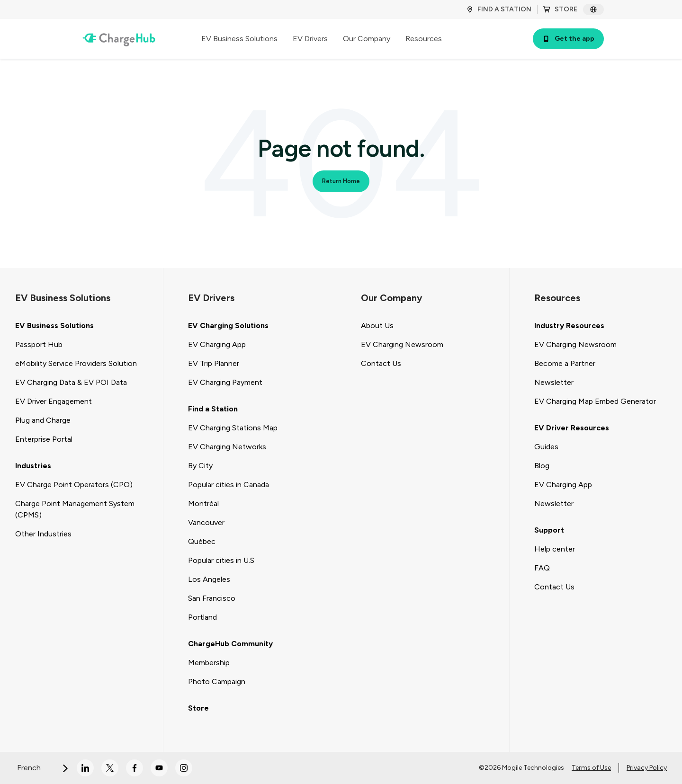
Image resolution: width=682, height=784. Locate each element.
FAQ (542, 568)
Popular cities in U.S (221, 560)
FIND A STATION (499, 9)
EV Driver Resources (572, 428)
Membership (209, 663)
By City (200, 466)
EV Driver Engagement (54, 401)
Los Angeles (209, 579)
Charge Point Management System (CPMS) (75, 509)
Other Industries (43, 534)
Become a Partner (565, 363)
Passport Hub (39, 344)
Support (549, 530)
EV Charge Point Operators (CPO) (74, 485)
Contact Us (381, 363)
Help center (555, 549)
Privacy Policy (647, 768)
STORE (560, 9)
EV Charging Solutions (228, 325)
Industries (33, 466)
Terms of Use (591, 768)
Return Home (341, 181)
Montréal (203, 503)
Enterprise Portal (44, 439)
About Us (377, 325)
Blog (542, 466)
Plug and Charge (43, 420)
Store (198, 708)
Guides (546, 447)
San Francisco (212, 598)
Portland (202, 617)
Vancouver (206, 522)
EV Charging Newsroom (402, 344)
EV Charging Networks (227, 447)
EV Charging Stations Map (233, 428)
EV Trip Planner (214, 363)
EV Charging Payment (225, 382)
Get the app (568, 39)
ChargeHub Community (230, 644)
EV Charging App (217, 344)
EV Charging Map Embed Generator (595, 401)
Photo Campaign (217, 682)
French (43, 768)
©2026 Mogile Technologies (521, 768)
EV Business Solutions (54, 325)
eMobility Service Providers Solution (76, 363)
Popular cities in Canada (229, 485)
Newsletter (554, 382)
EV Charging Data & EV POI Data (71, 382)
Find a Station (213, 409)
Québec (202, 541)
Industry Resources (569, 325)
